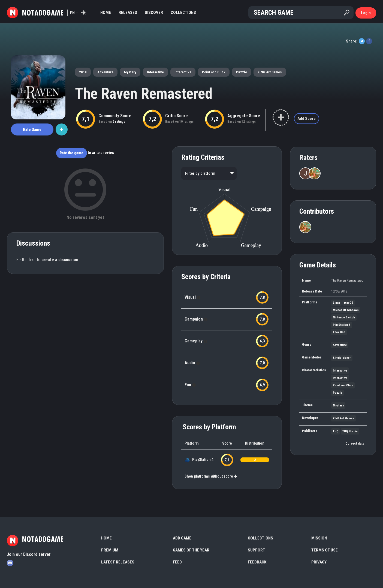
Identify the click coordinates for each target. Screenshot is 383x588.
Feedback (257, 562)
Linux (336, 303)
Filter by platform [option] (200, 173)
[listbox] (209, 173)
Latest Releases (118, 562)
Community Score (115, 116)
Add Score (307, 119)
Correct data (355, 444)
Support (257, 550)
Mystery (130, 72)
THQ (336, 431)
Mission (319, 538)
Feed (177, 562)
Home (106, 13)
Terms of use (325, 550)
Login (366, 13)
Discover (154, 13)
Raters (308, 158)
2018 (83, 72)
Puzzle (242, 72)
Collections (183, 13)
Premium (110, 550)
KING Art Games (270, 72)
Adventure (105, 72)
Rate (32, 129)
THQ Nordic (350, 431)
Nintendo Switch (344, 317)
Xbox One (339, 332)
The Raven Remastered (144, 94)
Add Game (182, 538)
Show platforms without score (211, 476)
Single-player (342, 358)
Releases (128, 13)
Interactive (155, 72)
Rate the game (72, 153)
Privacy (319, 562)
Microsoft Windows (346, 310)
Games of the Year (191, 550)
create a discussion (60, 260)
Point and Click (214, 72)
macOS (349, 303)
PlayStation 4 (203, 460)
